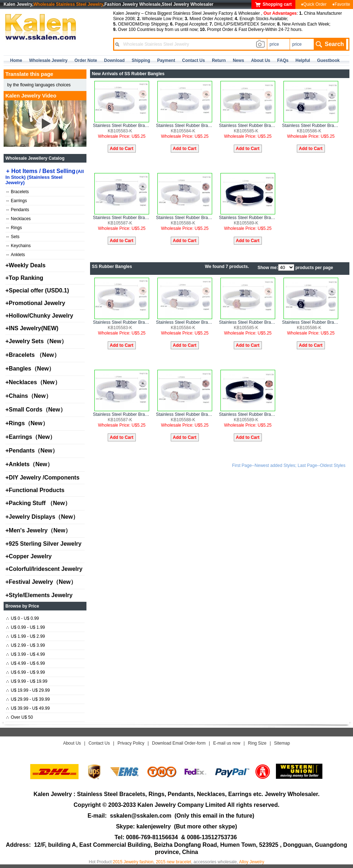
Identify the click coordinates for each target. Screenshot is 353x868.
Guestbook (328, 60)
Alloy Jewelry (251, 862)
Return (219, 60)
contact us (194, 60)
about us (261, 60)
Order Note (86, 60)
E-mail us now (227, 743)
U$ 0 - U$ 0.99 (23, 618)
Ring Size (257, 743)
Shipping (141, 60)
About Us (72, 743)
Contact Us (99, 743)
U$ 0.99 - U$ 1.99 (26, 627)
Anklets (15, 255)
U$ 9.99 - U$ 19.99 (27, 681)
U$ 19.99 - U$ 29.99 (28, 690)
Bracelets (17, 192)
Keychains (18, 246)
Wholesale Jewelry (48, 60)
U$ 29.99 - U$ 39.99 (28, 699)
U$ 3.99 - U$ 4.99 (26, 654)
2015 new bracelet (174, 862)
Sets (13, 237)
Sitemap (282, 743)
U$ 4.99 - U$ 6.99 (26, 663)
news (238, 60)
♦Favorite (341, 4)
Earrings (17, 201)
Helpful (303, 60)
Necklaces (18, 219)
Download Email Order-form (179, 743)
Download (114, 60)
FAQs (283, 60)
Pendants (18, 210)
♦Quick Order (314, 4)
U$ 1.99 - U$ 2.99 (26, 636)
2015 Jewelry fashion (133, 862)
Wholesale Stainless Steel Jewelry (68, 4)
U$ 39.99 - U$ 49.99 (28, 708)
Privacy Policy (131, 743)
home (16, 60)
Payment (166, 60)
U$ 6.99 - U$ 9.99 (26, 672)
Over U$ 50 (19, 717)
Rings (14, 228)
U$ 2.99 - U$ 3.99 (26, 645)
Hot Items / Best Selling (45, 177)
